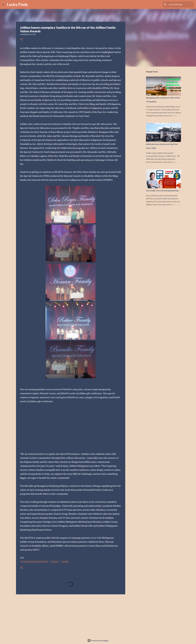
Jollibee (65, 562)
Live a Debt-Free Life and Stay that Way (162, 191)
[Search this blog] (181, 4)
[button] (21, 39)
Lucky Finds (17, 4)
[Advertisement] (71, 616)
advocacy (55, 562)
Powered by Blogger (98, 640)
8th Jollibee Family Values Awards (34, 562)
